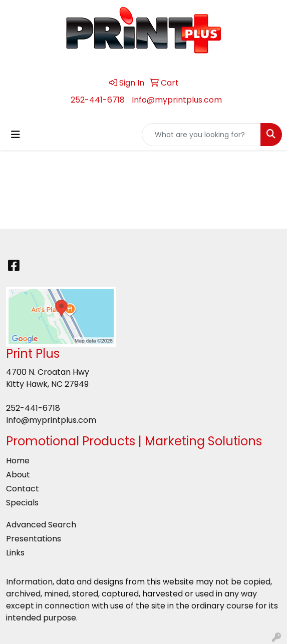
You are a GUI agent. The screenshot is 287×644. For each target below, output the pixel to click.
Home (18, 461)
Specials (22, 503)
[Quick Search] (201, 135)
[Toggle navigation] (16, 135)
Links (15, 553)
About (18, 475)
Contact (23, 489)
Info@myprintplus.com (177, 100)
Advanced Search (41, 525)
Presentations (34, 539)
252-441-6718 (98, 100)
